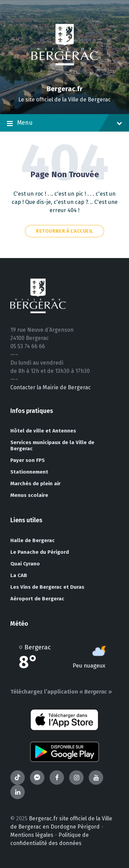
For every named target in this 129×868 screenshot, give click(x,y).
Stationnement (29, 472)
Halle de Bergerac (33, 540)
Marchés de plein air (35, 484)
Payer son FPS (28, 460)
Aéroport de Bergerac (37, 599)
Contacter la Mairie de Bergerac (51, 387)
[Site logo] (65, 77)
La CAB (19, 575)
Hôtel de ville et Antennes (43, 431)
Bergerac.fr (65, 89)
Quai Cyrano (25, 564)
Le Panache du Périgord (40, 552)
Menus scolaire (29, 495)
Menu (64, 123)
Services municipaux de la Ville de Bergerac (52, 445)
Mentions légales (32, 835)
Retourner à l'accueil (64, 231)
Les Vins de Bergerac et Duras (47, 587)
